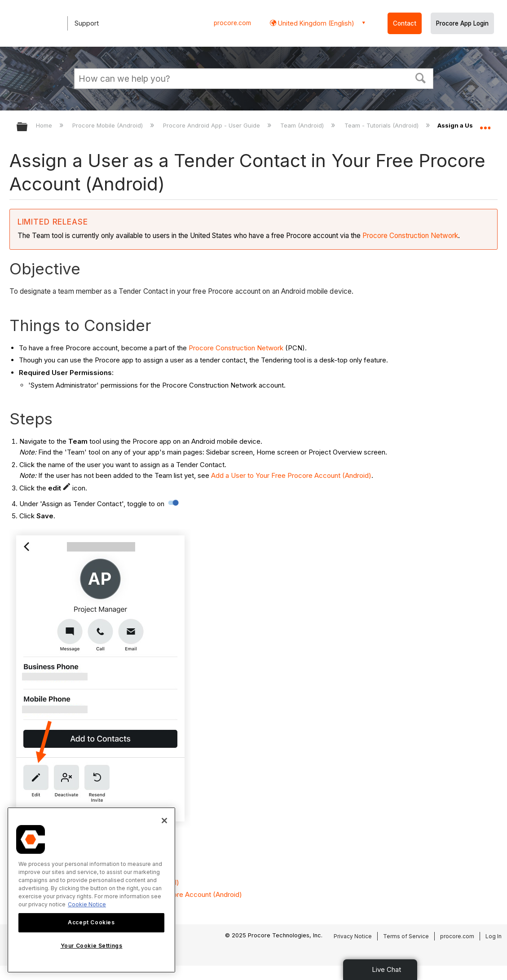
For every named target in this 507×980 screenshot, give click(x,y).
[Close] (164, 821)
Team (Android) (303, 125)
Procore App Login (462, 23)
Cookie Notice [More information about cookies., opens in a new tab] (87, 904)
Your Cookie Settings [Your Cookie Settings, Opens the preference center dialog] (92, 946)
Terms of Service (406, 936)
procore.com (232, 23)
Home (45, 125)
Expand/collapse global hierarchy (28, 127)
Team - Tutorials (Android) (382, 125)
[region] (91, 890)
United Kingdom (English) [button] (315, 23)
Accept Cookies (91, 922)
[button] (420, 77)
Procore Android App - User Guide (212, 125)
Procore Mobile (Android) (108, 125)
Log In (494, 936)
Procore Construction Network (410, 236)
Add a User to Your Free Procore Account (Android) (291, 475)
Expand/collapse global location (485, 124)
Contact (405, 23)
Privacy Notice (353, 936)
